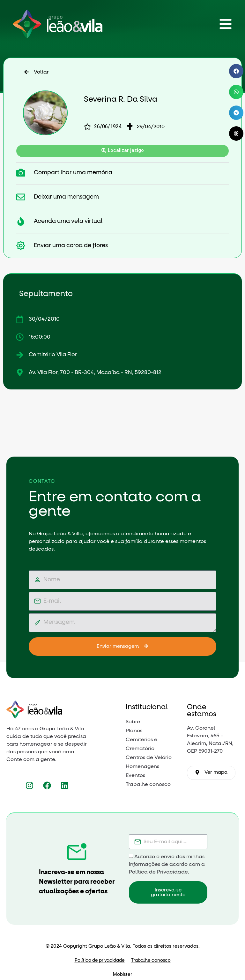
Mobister (122, 975)
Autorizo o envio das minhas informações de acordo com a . (167, 864)
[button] (236, 71)
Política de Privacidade (158, 872)
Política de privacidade (100, 960)
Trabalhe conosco (151, 960)
